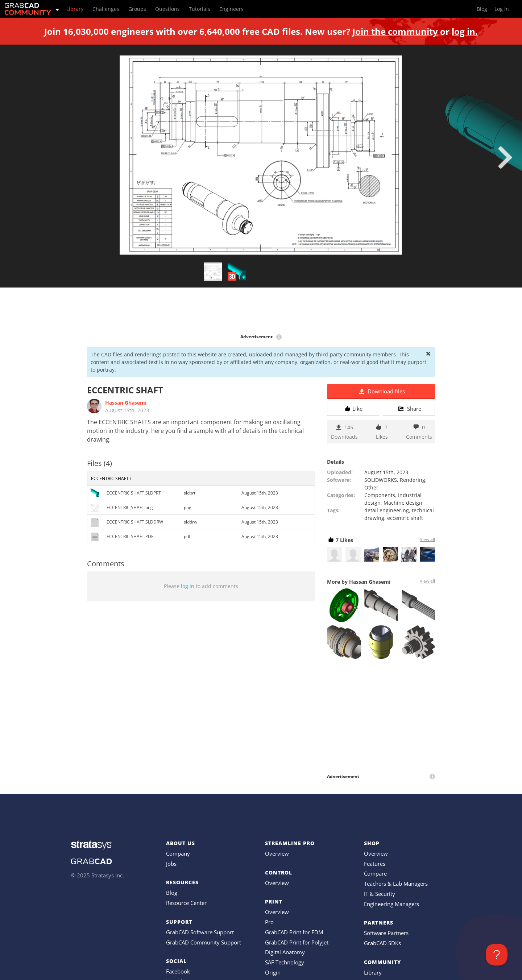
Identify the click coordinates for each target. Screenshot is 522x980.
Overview (277, 853)
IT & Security (380, 894)
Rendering (413, 480)
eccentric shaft (405, 518)
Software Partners (386, 933)
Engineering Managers (391, 904)
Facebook (178, 971)
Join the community (395, 31)
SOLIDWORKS (381, 480)
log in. (465, 31)
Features (375, 864)
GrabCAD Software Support (200, 932)
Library (373, 972)
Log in (502, 9)
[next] (505, 157)
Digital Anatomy (285, 952)
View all (427, 539)
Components (380, 495)
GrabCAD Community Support (204, 942)
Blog (172, 893)
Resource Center (186, 903)
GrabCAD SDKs (382, 943)
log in (188, 586)
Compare (375, 873)
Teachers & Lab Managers (396, 884)
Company (178, 853)
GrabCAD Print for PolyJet (297, 942)
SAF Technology (285, 962)
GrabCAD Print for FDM (294, 932)
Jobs (171, 864)
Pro (269, 922)
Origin (273, 972)
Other (371, 487)
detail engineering (387, 510)
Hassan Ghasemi (126, 403)
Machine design (403, 503)
